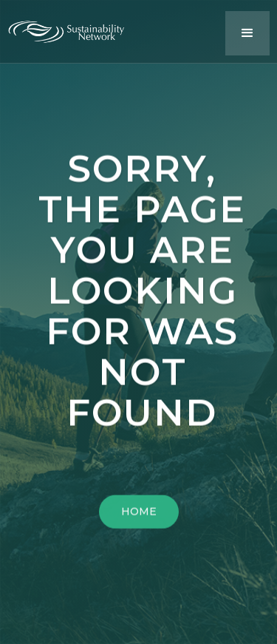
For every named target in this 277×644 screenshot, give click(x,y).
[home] (74, 28)
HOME (139, 515)
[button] (247, 33)
